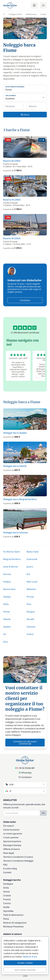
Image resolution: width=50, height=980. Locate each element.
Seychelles (8, 911)
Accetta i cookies (25, 963)
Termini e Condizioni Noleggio (18, 861)
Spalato (7, 627)
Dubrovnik (32, 559)
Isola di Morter (11, 567)
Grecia (6, 892)
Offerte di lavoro (12, 849)
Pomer (7, 612)
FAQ (5, 865)
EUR (25, 785)
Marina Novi (9, 589)
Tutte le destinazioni (13, 915)
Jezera (30, 567)
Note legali (9, 853)
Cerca (25, 115)
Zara (5, 642)
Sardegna (8, 884)
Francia (7, 899)
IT (25, 791)
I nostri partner (11, 837)
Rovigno (31, 612)
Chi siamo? (9, 826)
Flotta (6, 919)
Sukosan (31, 627)
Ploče (6, 604)
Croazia (7, 895)
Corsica (7, 903)
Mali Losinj (32, 582)
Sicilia (6, 888)
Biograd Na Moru (12, 559)
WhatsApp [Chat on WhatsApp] (25, 773)
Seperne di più (30, 957)
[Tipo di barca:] (25, 97)
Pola (29, 604)
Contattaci (25, 300)
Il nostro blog (10, 869)
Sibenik (7, 619)
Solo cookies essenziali (25, 970)
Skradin (31, 619)
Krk (28, 574)
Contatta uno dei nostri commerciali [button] (25, 743)
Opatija (7, 597)
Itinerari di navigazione (15, 923)
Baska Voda (33, 552)
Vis (5, 634)
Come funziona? (11, 830)
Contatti (7, 872)
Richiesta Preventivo (13, 927)
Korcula (7, 574)
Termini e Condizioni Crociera (18, 857)
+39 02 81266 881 (25, 768)
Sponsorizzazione (12, 841)
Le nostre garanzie (13, 834)
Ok (43, 813)
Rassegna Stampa (12, 845)
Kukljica (7, 582)
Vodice (30, 634)
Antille (6, 907)
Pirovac (30, 597)
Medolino (31, 589)
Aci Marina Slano (12, 552)
